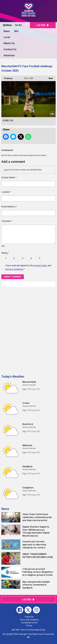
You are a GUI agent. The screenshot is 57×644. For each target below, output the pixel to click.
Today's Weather (13, 377)
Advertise (9, 55)
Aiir (28, 637)
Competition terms (29, 623)
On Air (18, 25)
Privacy (29, 626)
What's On (9, 43)
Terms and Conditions (29, 620)
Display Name (9, 177)
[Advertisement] (22, 330)
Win (16, 31)
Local (7, 37)
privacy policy (41, 265)
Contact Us (10, 49)
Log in (6, 170)
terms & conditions (14, 269)
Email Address (9, 207)
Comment (7, 221)
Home (7, 25)
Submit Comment (13, 277)
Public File (29, 617)
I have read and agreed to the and (28, 267)
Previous (7, 78)
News (7, 31)
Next (49, 78)
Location (6, 192)
